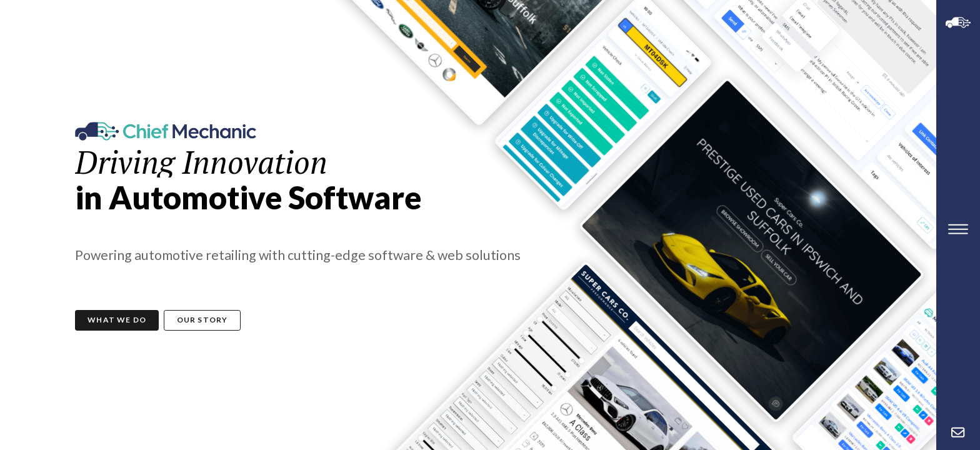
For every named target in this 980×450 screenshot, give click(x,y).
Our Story (202, 320)
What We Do (117, 320)
